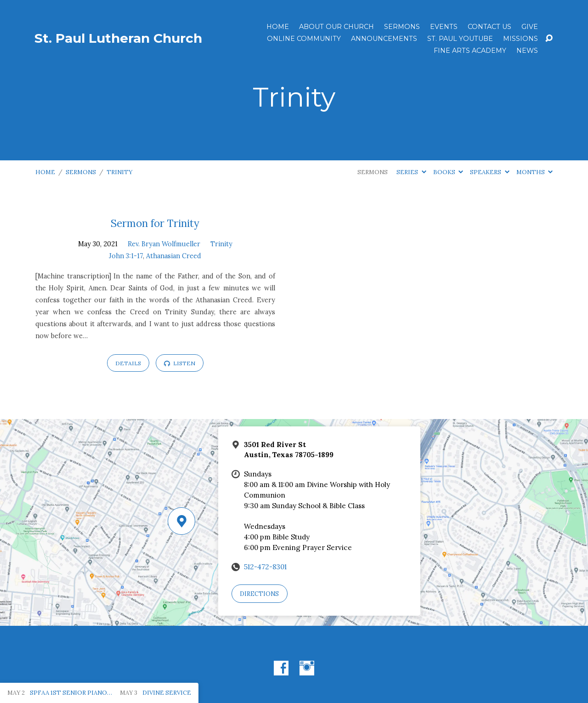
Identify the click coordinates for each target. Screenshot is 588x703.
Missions (520, 39)
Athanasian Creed (174, 256)
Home (278, 27)
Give (530, 27)
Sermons (402, 27)
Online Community (304, 39)
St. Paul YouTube (460, 39)
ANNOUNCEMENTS (384, 39)
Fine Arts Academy (470, 51)
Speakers (489, 172)
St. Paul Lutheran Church (118, 38)
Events (444, 27)
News (527, 51)
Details (128, 363)
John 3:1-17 (126, 256)
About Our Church (336, 27)
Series (411, 172)
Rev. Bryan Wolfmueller (164, 244)
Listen (180, 363)
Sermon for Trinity (155, 223)
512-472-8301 (265, 567)
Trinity (119, 172)
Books (448, 172)
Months (534, 172)
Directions (259, 594)
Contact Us (489, 27)
